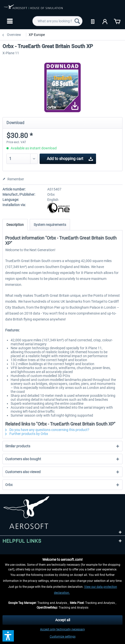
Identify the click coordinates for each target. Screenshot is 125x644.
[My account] (105, 21)
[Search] (77, 21)
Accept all (63, 620)
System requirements (50, 225)
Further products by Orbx (27, 434)
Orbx (9, 485)
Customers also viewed (23, 472)
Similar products (18, 446)
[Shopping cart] (117, 21)
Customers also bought (23, 459)
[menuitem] (9, 21)
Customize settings (63, 637)
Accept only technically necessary (62, 629)
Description (15, 225)
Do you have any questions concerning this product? (47, 430)
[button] (8, 636)
